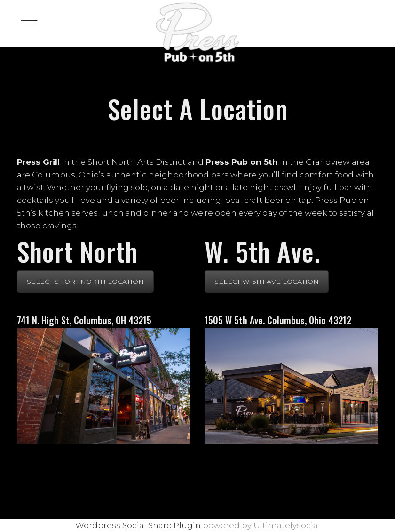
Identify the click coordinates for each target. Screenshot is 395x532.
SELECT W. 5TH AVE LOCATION (267, 282)
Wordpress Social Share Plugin (139, 525)
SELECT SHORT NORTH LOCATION (85, 282)
